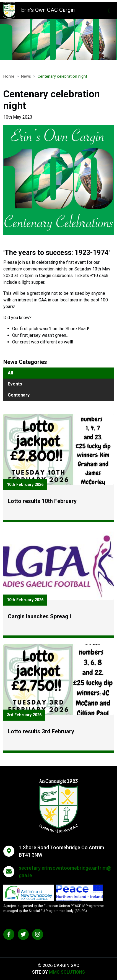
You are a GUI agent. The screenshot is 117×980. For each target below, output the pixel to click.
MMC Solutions (67, 972)
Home (9, 76)
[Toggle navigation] (109, 11)
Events (15, 384)
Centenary (19, 395)
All (10, 373)
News (26, 76)
